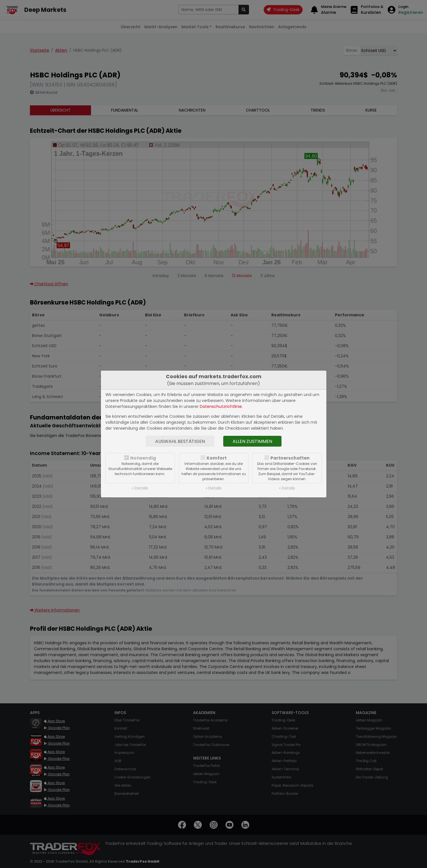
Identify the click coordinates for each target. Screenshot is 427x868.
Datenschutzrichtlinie (221, 406)
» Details (140, 488)
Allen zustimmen (252, 441)
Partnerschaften (290, 458)
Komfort (217, 458)
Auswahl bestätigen (180, 441)
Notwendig (143, 458)
